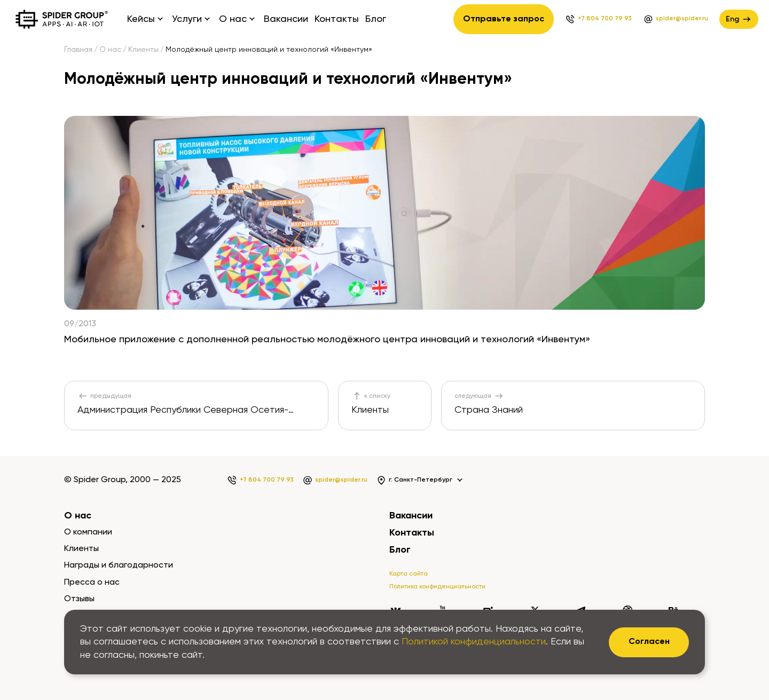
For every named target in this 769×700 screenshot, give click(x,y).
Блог (376, 19)
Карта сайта (409, 574)
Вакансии (286, 19)
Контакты (337, 19)
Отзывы (79, 599)
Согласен (649, 642)
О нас (110, 50)
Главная (78, 50)
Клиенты (143, 50)
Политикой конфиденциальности (474, 642)
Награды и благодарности (119, 565)
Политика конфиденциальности (437, 587)
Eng (739, 19)
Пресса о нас (92, 583)
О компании (88, 532)
